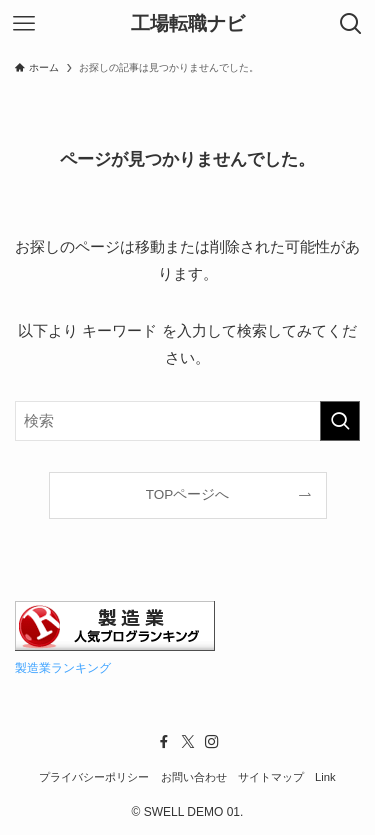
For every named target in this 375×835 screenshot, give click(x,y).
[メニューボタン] (24, 24)
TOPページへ (188, 494)
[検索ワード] (187, 421)
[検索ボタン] (351, 24)
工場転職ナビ (188, 24)
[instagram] (212, 742)
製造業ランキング (63, 668)
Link (325, 777)
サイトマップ (271, 777)
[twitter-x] (188, 742)
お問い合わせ (194, 777)
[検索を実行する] (340, 421)
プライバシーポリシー (94, 777)
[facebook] (164, 742)
